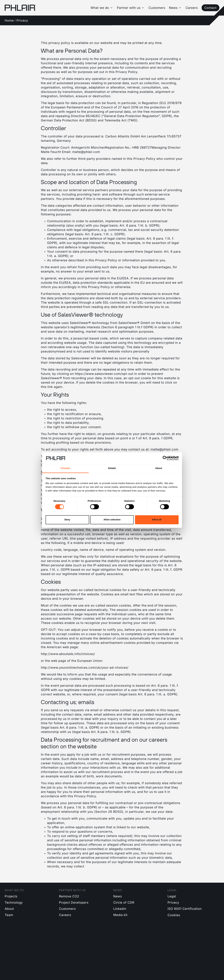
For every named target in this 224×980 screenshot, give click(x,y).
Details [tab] (112, 468)
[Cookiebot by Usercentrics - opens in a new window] (165, 458)
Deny (67, 520)
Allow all (157, 520)
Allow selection (112, 520)
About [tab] (159, 468)
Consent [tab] (65, 468)
